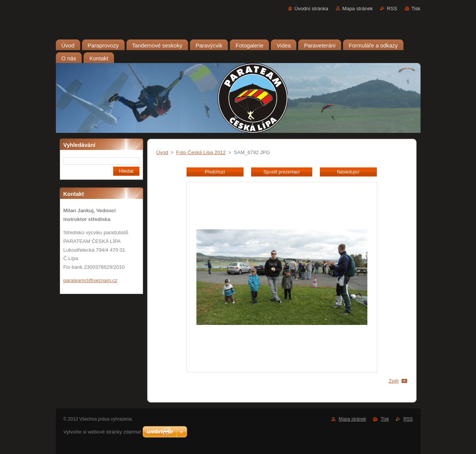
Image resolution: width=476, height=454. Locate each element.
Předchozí (215, 172)
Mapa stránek (357, 9)
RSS (392, 9)
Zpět (394, 381)
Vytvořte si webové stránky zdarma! (102, 432)
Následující (348, 172)
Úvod (162, 152)
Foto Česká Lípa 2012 (201, 152)
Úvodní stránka (311, 9)
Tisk (416, 9)
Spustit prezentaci (282, 172)
